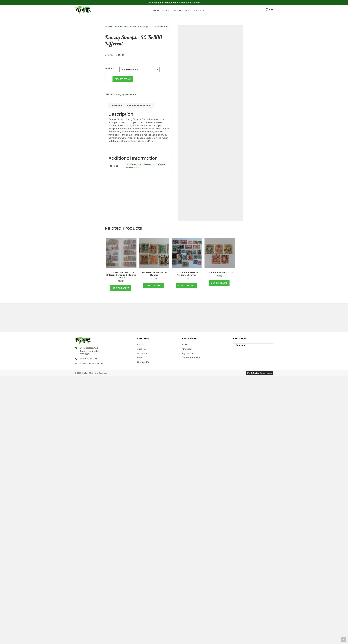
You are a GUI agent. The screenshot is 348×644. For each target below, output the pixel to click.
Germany (128, 26)
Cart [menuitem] (185, 345)
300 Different (132, 167)
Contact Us (198, 10)
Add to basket (123, 79)
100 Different (145, 164)
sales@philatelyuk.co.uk (92, 363)
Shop (188, 10)
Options (109, 68)
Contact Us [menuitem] (143, 362)
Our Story (178, 10)
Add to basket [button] (121, 288)
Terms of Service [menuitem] (191, 358)
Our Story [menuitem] (142, 353)
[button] (344, 640)
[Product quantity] (108, 79)
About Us (166, 10)
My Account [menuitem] (188, 353)
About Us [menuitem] (142, 349)
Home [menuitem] (140, 345)
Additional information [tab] (139, 105)
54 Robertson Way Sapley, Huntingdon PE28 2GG (89, 351)
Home (156, 10)
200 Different (159, 164)
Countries (117, 26)
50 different (132, 164)
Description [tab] (116, 105)
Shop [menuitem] (140, 358)
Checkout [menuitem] (187, 349)
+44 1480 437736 (88, 359)
